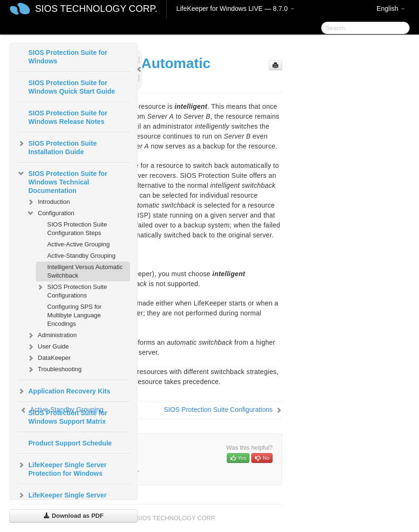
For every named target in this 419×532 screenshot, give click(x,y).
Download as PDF (73, 516)
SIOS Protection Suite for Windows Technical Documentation (62, 181)
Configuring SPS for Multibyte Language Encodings (74, 315)
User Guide (48, 347)
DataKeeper (48, 358)
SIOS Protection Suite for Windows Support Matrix (68, 417)
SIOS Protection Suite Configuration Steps (77, 229)
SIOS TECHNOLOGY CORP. (96, 9)
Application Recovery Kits (64, 391)
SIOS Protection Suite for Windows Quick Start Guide (72, 87)
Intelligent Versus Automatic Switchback (85, 271)
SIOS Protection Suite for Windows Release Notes (68, 117)
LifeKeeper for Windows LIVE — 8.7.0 (235, 9)
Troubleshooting (54, 369)
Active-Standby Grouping (81, 256)
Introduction (48, 202)
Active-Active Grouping (78, 244)
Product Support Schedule (70, 443)
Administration (51, 335)
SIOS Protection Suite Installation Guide (57, 147)
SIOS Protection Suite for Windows (68, 57)
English (391, 9)
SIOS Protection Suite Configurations (71, 290)
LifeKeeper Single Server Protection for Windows (62, 468)
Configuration (50, 213)
